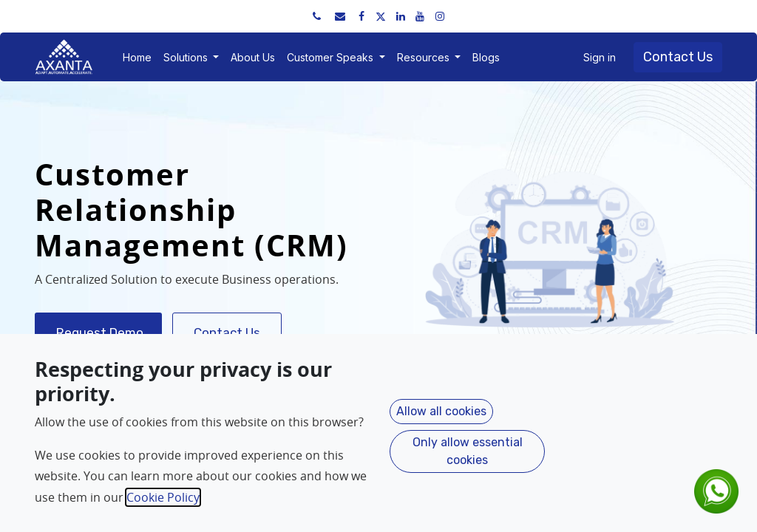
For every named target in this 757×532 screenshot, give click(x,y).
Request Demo (98, 332)
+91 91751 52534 (92, 16)
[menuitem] (137, 57)
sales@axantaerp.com (201, 16)
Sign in (600, 57)
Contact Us (678, 57)
